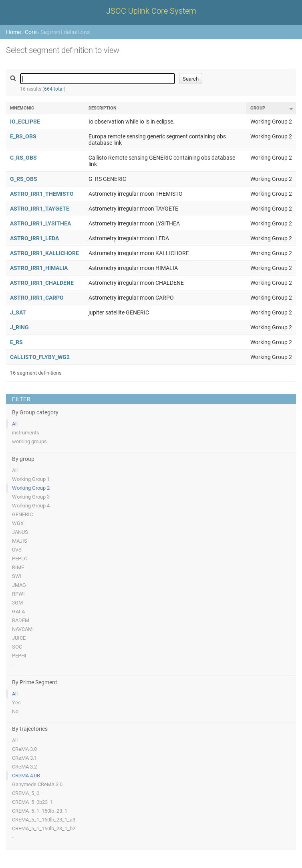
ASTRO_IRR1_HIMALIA (39, 268)
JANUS (20, 532)
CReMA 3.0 (24, 749)
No (15, 711)
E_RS (16, 342)
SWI (17, 576)
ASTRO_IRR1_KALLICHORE (44, 253)
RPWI (18, 594)
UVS (17, 550)
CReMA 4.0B (26, 776)
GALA (18, 611)
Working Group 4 (31, 506)
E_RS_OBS (23, 136)
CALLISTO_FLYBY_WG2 (40, 357)
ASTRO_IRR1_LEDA (34, 238)
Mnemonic (22, 108)
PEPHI (19, 656)
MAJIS (20, 541)
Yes (16, 703)
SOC (17, 647)
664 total (54, 89)
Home (13, 32)
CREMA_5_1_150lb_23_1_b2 (44, 828)
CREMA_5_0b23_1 (32, 802)
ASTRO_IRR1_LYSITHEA (40, 223)
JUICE (19, 638)
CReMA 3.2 (24, 767)
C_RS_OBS (23, 158)
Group (258, 108)
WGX (18, 523)
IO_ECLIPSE (25, 122)
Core (31, 32)
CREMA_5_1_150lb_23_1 (40, 811)
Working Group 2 (31, 488)
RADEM (21, 620)
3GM (17, 603)
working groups (29, 441)
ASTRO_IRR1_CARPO (37, 298)
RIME (18, 567)
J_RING (19, 327)
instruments (26, 433)
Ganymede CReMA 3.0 (37, 784)
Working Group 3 (31, 497)
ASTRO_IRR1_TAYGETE (40, 209)
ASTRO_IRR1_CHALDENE (42, 283)
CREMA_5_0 (26, 793)
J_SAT (18, 312)
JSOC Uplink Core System (151, 11)
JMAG (19, 585)
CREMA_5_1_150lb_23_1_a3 (44, 820)
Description (103, 108)
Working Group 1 (31, 479)
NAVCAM (22, 629)
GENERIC (22, 514)
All (15, 424)
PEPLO (20, 559)
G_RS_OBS (24, 179)
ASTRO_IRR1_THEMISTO (42, 194)
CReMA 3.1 (24, 758)
